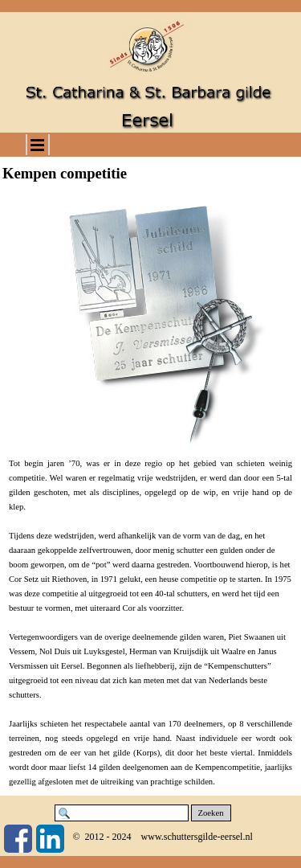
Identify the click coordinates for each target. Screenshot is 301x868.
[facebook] (18, 839)
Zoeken (211, 813)
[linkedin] (50, 839)
